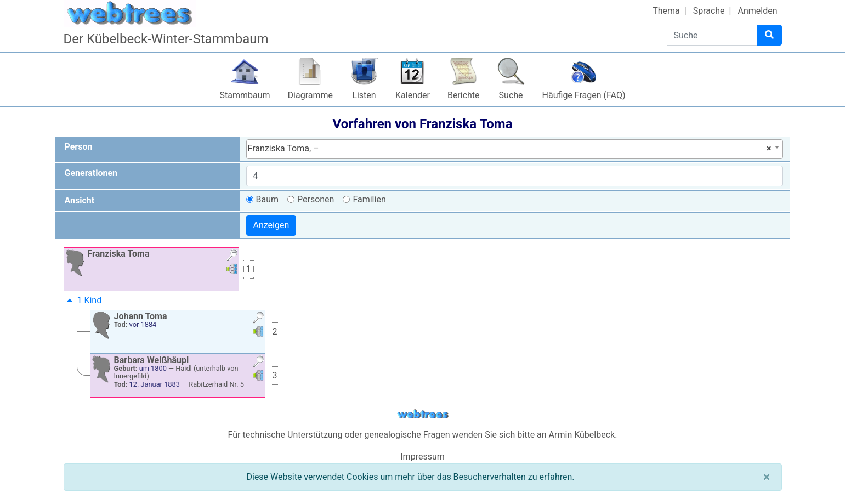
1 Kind (83, 300)
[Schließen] (767, 477)
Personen (316, 199)
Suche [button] (511, 95)
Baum (268, 199)
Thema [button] (666, 11)
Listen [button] (364, 95)
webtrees (423, 414)
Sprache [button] (709, 11)
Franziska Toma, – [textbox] (510, 149)
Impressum (422, 457)
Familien (369, 199)
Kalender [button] (413, 95)
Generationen (91, 173)
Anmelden (757, 11)
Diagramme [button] (310, 95)
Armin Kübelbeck (582, 435)
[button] (232, 256)
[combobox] (515, 149)
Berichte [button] (464, 95)
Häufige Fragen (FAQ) (584, 95)
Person (79, 147)
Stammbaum (245, 95)
